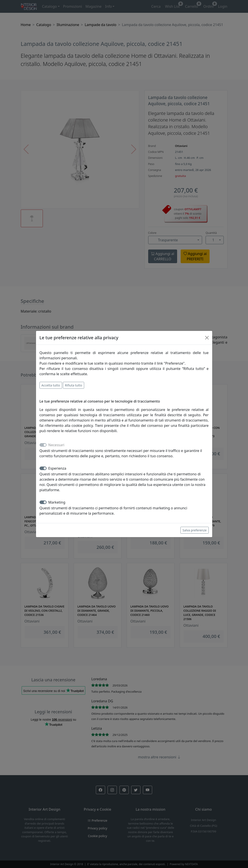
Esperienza (57, 468)
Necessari (56, 445)
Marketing (57, 502)
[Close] (207, 338)
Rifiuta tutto (74, 385)
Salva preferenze (194, 530)
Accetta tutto (51, 385)
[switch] (43, 468)
